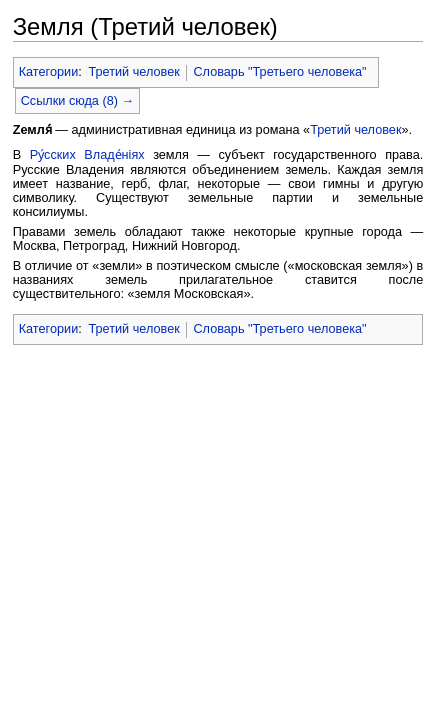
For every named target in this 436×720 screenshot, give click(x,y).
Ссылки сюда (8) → (77, 101)
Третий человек (133, 72)
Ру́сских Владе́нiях (87, 155)
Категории (49, 72)
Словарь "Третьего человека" (279, 72)
